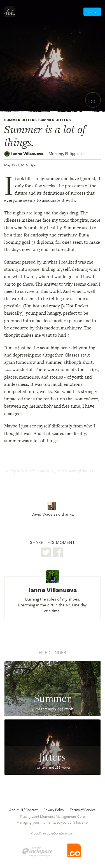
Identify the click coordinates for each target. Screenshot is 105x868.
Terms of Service (83, 810)
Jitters (29, 120)
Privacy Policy (54, 810)
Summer (12, 120)
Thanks (53, 483)
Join (92, 12)
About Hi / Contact (24, 810)
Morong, (66, 153)
